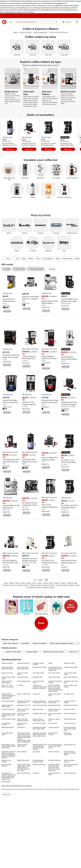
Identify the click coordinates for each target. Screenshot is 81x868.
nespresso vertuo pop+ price (71, 682)
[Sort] (16, 259)
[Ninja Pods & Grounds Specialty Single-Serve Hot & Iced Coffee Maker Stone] (70, 562)
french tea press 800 (8, 701)
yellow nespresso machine (69, 761)
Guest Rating (68, 259)
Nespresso (64, 407)
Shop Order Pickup (60, 10)
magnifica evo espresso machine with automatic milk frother (40, 687)
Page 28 (45, 587)
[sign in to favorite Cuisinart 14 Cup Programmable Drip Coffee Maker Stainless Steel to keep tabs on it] (36, 412)
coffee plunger (6, 782)
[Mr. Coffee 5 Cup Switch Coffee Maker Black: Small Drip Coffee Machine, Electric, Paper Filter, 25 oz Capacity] (70, 507)
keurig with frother (69, 663)
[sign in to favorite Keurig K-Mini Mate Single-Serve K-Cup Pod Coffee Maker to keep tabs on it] (36, 472)
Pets (6, 8)
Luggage (58, 3)
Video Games (22, 6)
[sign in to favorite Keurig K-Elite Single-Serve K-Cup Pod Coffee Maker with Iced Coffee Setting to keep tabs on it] (17, 412)
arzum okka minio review (38, 682)
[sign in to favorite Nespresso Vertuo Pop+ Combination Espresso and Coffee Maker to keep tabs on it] (75, 414)
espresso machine (7, 663)
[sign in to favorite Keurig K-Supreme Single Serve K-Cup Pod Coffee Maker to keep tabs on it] (56, 368)
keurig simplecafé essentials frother (38, 761)
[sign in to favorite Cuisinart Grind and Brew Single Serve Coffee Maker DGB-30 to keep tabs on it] (36, 366)
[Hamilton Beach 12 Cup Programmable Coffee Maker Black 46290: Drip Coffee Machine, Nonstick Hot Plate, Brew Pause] (70, 300)
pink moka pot (53, 723)
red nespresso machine (6, 724)
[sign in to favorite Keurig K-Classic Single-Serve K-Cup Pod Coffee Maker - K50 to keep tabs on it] (56, 412)
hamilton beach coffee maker (8, 678)
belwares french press (71, 705)
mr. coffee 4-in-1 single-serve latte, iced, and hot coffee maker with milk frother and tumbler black (9, 776)
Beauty (32, 3)
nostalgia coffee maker (40, 713)
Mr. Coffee (64, 464)
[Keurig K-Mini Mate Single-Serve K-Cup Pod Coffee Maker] (31, 461)
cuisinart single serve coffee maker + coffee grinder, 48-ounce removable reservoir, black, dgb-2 (24, 767)
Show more (6, 794)
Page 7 (40, 583)
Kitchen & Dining (63, 1)
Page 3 (18, 583)
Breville (44, 305)
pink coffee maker (23, 677)
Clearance (53, 8)
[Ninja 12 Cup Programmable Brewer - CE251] (50, 506)
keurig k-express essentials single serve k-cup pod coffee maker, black (8, 696)
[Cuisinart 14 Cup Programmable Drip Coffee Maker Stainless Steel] (31, 403)
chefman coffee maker (71, 667)
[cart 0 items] (77, 22)
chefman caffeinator (54, 760)
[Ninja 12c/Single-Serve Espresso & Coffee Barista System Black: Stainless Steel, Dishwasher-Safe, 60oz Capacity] (50, 459)
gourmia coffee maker (39, 667)
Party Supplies (65, 6)
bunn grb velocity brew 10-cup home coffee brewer (55, 746)
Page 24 (72, 585)
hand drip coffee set (8, 709)
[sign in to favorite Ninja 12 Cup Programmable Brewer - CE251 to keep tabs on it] (56, 515)
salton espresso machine (6, 765)
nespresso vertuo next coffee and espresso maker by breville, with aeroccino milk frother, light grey (8, 755)
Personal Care (39, 3)
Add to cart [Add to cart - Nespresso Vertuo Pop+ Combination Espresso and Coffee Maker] (29, 149)
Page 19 (40, 585)
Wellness (52, 3)
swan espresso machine (53, 734)
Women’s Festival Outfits (18, 10)
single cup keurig (38, 709)
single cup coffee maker (22, 674)
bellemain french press (9, 719)
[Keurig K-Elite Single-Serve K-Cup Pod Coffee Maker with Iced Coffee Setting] (11, 401)
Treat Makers (25, 643)
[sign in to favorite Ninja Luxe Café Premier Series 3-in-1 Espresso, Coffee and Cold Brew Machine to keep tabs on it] (36, 309)
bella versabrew (22, 752)
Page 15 (14, 585)
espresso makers (31, 652)
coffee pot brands (54, 752)
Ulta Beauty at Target (15, 8)
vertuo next (36, 694)
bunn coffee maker (54, 673)
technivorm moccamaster (68, 734)
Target (15, 32)
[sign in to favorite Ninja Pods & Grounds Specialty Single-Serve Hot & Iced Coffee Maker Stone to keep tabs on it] (75, 570)
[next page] (46, 580)
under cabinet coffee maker (70, 674)
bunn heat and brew (70, 713)
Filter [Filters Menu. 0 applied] (6, 259)
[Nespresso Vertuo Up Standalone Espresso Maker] (31, 560)
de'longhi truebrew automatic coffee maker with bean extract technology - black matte (54, 767)
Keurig (5, 303)
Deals (47, 8)
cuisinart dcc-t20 (54, 727)
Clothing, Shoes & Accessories (37, 1)
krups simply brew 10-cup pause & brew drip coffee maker (55, 669)
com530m (20, 685)
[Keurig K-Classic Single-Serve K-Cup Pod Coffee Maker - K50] (50, 401)
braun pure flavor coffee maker (22, 745)
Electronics (13, 6)
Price (38, 259)
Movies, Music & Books (34, 6)
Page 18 (33, 585)
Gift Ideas (73, 6)
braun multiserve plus (24, 773)
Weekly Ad (50, 10)
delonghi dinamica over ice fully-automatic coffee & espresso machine (40, 747)
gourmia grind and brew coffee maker (23, 668)
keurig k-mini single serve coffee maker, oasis (70, 729)
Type (24, 259)
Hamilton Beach (66, 303)
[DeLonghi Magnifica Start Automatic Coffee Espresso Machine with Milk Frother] (11, 562)
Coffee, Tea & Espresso (11, 643)
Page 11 (64, 583)
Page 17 (27, 585)
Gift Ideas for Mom (20, 1)
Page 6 (34, 583)
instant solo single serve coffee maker (7, 668)
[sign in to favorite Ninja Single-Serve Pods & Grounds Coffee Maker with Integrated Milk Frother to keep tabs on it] (17, 472)
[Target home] (4, 22)
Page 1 (6, 583)
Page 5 (29, 583)
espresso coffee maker (12, 652)
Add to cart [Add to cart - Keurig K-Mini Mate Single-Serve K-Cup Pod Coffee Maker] (10, 149)
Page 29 (51, 587)
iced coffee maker (38, 673)
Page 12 (70, 583)
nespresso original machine (38, 664)
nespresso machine (23, 663)
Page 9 (51, 583)
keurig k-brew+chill (70, 745)
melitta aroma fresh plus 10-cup (23, 714)
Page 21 (53, 585)
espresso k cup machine (6, 761)
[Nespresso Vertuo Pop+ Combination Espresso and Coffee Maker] (70, 403)
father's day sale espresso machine (23, 720)
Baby (28, 3)
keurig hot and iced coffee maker (54, 702)
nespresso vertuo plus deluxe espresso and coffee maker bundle (40, 734)
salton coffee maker (70, 773)
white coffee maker (54, 677)
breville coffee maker (39, 764)
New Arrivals (61, 8)
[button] (7, 137)
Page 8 (46, 583)
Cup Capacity (48, 259)
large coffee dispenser (71, 677)
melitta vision (21, 727)
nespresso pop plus (54, 705)
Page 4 (23, 583)
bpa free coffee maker (24, 694)
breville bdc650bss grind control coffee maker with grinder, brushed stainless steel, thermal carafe (55, 688)
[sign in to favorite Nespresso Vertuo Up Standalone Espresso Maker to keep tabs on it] (36, 571)
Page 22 (59, 585)
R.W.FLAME (6, 510)
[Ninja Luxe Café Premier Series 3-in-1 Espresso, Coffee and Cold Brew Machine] (31, 298)
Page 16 (20, 585)
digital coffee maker (70, 719)
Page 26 (32, 587)
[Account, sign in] (67, 22)
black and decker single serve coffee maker (70, 753)
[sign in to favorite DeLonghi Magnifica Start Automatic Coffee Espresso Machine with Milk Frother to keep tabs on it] (17, 570)
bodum (50, 663)
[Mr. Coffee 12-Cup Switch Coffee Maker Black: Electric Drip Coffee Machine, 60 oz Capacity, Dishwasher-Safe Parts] (70, 461)
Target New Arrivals (7, 1)
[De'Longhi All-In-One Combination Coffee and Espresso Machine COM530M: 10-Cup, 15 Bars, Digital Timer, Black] (31, 504)
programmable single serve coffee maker (39, 728)
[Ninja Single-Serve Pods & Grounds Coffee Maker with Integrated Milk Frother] (11, 461)
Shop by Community (29, 8)
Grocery (8, 3)
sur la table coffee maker (7, 734)
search (57, 22)
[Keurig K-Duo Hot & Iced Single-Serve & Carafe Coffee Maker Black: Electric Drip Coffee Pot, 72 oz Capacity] (11, 356)
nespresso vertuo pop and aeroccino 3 (24, 702)
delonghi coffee (37, 677)
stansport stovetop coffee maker (7, 706)
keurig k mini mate (7, 673)
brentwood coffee (69, 709)
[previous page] (35, 580)
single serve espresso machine (55, 682)
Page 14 (7, 585)
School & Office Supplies (51, 6)
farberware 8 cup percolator (22, 724)
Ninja (24, 301)
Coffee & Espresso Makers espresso (62, 643)
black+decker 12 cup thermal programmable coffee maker (9, 746)
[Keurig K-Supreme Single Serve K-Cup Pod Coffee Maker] (50, 358)
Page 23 (66, 585)
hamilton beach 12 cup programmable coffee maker (9, 715)
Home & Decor (52, 1)
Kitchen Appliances (40, 32)
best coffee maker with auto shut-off (71, 765)
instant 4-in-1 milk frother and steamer (8, 686)
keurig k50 (36, 773)
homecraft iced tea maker (54, 774)
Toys (8, 6)
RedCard (14, 12)
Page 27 (38, 587)
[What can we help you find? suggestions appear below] (37, 22)
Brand (31, 259)
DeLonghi (25, 507)
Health (46, 3)
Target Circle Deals (40, 10)
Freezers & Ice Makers (40, 643)
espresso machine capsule (70, 702)
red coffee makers (69, 723)
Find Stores (30, 12)
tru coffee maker (69, 694)
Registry (8, 12)
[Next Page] (79, 136)
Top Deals (30, 10)
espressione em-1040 (24, 705)
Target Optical (41, 8)
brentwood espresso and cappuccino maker (40, 702)
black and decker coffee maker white (39, 720)
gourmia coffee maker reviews (71, 686)
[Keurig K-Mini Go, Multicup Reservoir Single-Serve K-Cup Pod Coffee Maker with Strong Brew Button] (11, 300)
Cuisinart (25, 361)
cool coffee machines (39, 723)
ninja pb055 (36, 752)
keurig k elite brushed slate (55, 714)
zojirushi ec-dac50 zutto (54, 720)
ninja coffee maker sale (40, 705)
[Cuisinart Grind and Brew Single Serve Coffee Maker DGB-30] (31, 358)
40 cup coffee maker (24, 681)
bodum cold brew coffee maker (7, 682)
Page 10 (57, 583)
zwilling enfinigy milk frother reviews (54, 710)
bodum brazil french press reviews (23, 710)
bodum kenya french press (55, 695)
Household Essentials (18, 3)
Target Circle (22, 12)
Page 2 (12, 583)
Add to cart (7, 311)
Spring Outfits (70, 8)
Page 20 (46, 585)
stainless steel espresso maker (52, 652)
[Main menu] (11, 22)
